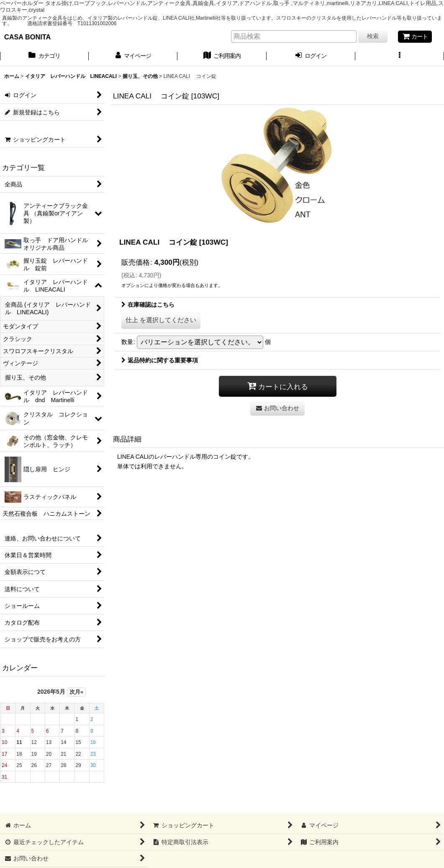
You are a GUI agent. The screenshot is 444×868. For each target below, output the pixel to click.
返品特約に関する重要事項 (160, 360)
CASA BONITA (27, 37)
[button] (400, 57)
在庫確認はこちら (148, 305)
